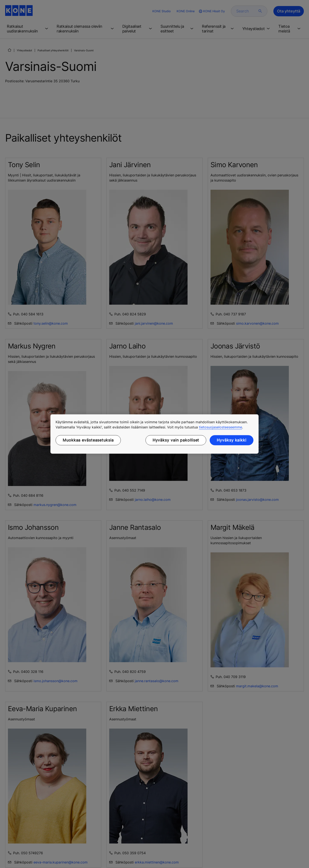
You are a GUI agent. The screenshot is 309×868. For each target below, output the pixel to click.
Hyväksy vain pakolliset (176, 440)
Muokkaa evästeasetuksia (88, 440)
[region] (154, 434)
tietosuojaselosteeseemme (220, 427)
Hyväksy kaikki (232, 440)
